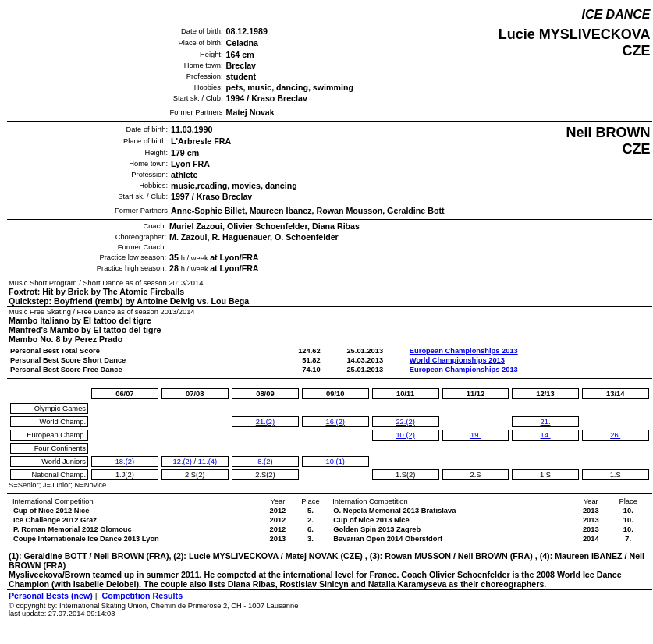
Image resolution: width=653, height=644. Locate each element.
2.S (475, 475)
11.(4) (208, 462)
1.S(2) (405, 475)
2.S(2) (195, 475)
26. (615, 435)
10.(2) (405, 435)
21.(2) (265, 422)
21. (546, 422)
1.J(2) (125, 475)
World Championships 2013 (457, 360)
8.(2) (265, 462)
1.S (545, 475)
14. (546, 435)
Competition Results (142, 596)
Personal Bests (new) (51, 596)
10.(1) (335, 462)
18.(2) (125, 462)
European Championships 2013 (464, 351)
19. (476, 435)
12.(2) (183, 462)
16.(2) (335, 422)
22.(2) (405, 422)
